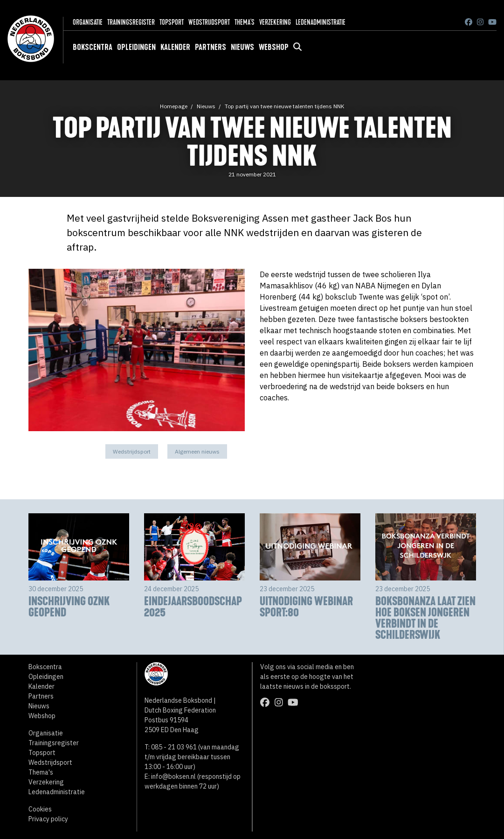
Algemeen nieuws (197, 451)
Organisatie (88, 22)
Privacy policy (48, 819)
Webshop (274, 47)
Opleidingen (136, 47)
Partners (211, 47)
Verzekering (275, 22)
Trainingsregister (131, 22)
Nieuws (242, 47)
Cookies (40, 809)
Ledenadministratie (321, 22)
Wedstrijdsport (209, 22)
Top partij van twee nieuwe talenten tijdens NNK (284, 106)
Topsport (172, 22)
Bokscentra (93, 47)
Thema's (245, 22)
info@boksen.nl (173, 776)
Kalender (175, 47)
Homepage (174, 106)
